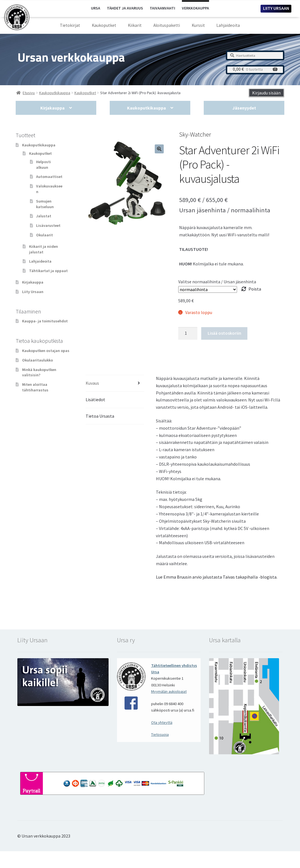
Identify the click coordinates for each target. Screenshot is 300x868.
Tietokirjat (70, 25)
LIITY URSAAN (276, 8)
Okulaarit (44, 235)
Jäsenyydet (244, 108)
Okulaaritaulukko (37, 360)
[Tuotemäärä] (188, 334)
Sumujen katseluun (45, 204)
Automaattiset (49, 177)
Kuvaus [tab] (92, 383)
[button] (159, 149)
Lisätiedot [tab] (95, 399)
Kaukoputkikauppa (147, 108)
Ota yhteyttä (162, 722)
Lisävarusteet (48, 225)
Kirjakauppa (52, 108)
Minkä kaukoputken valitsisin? (39, 372)
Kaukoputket (104, 25)
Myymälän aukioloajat (169, 691)
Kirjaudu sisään (266, 93)
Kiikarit (135, 25)
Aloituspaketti (167, 25)
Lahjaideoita (228, 25)
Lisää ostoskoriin (224, 333)
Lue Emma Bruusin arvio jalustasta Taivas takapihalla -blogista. (217, 577)
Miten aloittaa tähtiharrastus (35, 387)
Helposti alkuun (44, 165)
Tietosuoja (160, 734)
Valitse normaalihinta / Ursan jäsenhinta (217, 282)
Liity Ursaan (33, 292)
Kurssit (198, 25)
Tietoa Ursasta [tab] (100, 416)
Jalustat (44, 216)
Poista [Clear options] (255, 289)
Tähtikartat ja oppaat (48, 271)
